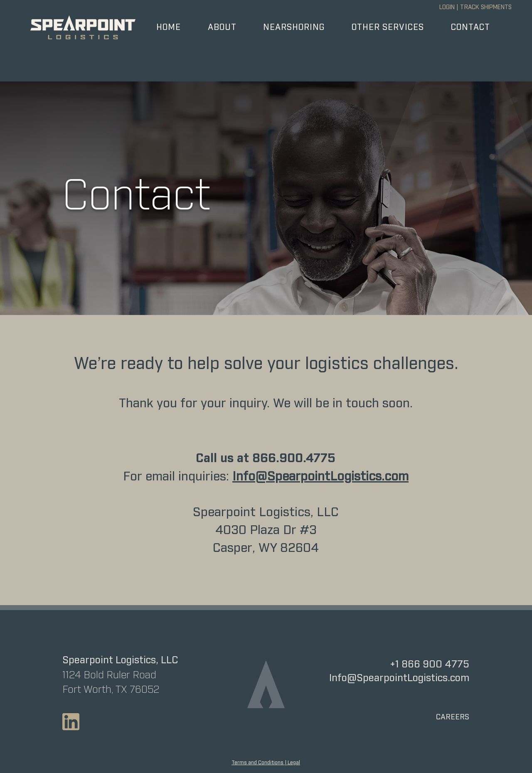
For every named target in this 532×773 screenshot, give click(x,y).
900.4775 (307, 459)
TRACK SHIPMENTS (486, 7)
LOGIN (447, 7)
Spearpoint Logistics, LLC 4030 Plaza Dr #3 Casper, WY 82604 (266, 530)
